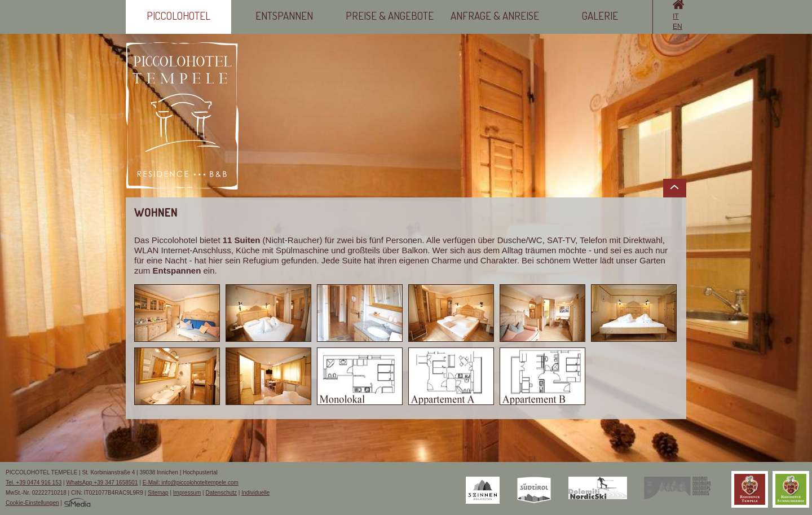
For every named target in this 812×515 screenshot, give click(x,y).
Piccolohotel (178, 16)
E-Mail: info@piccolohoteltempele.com (191, 483)
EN (678, 27)
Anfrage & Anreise (495, 16)
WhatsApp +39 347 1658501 (102, 483)
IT (676, 16)
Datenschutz (221, 493)
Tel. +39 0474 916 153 (34, 483)
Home (678, 5)
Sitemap (158, 493)
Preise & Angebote (390, 16)
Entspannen (284, 16)
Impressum (187, 493)
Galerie (600, 16)
